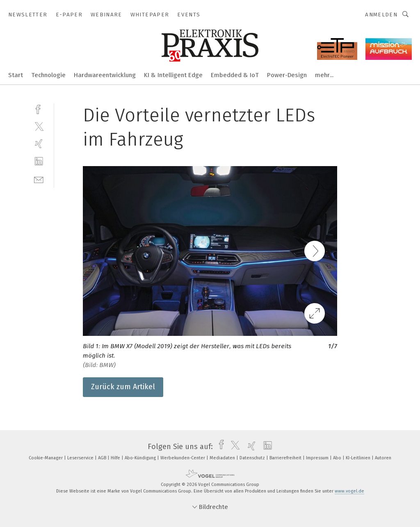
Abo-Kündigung (141, 458)
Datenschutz (253, 458)
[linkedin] (39, 161)
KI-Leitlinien (359, 458)
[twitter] (39, 126)
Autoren (383, 458)
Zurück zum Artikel (123, 387)
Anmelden (381, 15)
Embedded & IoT (235, 75)
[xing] (39, 144)
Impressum (318, 458)
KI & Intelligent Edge (173, 75)
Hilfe (116, 458)
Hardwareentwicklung (105, 75)
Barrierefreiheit (286, 458)
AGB (103, 458)
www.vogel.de (349, 491)
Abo (338, 458)
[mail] (39, 179)
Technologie (48, 75)
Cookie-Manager (46, 458)
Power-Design (287, 75)
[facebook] (39, 108)
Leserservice (81, 458)
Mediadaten (223, 458)
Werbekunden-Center (183, 458)
